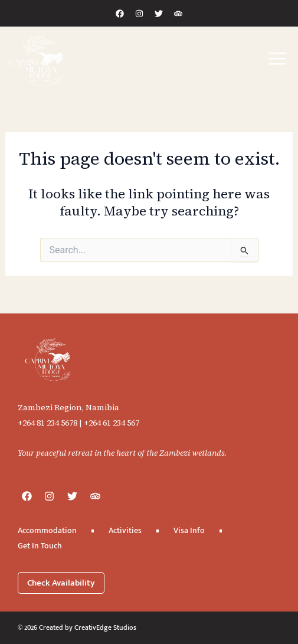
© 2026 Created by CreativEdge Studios (77, 627)
